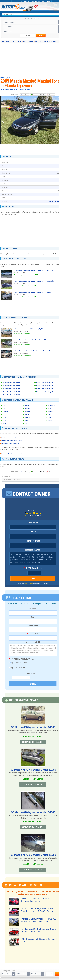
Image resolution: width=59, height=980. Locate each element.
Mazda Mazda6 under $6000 (45, 386)
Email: (33, 532)
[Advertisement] (33, 149)
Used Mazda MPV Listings (33, 779)
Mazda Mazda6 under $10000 (12, 386)
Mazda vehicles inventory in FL (11, 444)
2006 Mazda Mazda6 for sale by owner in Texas (33, 292)
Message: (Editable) (33, 550)
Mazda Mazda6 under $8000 (45, 392)
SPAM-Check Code (33, 568)
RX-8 (49, 417)
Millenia (28, 417)
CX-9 (4, 420)
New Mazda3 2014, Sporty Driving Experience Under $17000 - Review (38, 910)
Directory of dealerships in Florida (12, 454)
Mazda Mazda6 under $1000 (11, 383)
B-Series (5, 411)
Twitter (42, 95)
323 (4, 406)
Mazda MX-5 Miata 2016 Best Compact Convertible (35, 900)
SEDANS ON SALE (32, 742)
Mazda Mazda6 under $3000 (11, 392)
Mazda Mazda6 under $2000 (11, 389)
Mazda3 (28, 406)
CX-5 (4, 414)
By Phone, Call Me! (17, 668)
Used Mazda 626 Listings (33, 736)
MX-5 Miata (51, 406)
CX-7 (4, 417)
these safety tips (29, 583)
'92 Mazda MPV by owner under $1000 (33, 770)
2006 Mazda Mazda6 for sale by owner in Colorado (34, 281)
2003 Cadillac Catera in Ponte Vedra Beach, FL (33, 351)
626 (4, 408)
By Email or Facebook (18, 663)
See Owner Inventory (34, 516)
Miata (27, 414)
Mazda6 (28, 411)
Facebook (25, 95)
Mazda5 (28, 408)
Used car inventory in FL (9, 438)
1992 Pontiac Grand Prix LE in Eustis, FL (31, 340)
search (41, 36)
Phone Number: (33, 541)
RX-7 (49, 414)
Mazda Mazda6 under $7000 (45, 389)
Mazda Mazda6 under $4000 (11, 395)
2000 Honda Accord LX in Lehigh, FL (29, 329)
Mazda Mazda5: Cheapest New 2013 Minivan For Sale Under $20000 (39, 920)
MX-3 (27, 423)
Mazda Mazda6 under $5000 (45, 383)
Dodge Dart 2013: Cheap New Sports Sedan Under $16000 (39, 930)
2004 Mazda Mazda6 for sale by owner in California (34, 270)
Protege (50, 411)
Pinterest (52, 95)
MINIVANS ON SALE (32, 784)
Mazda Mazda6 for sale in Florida (12, 441)
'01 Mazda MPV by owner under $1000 (33, 855)
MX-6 (49, 408)
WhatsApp (35, 95)
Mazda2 (5, 423)
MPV (27, 420)
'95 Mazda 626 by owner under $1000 (33, 812)
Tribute (50, 420)
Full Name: (33, 523)
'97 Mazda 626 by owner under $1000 (33, 727)
